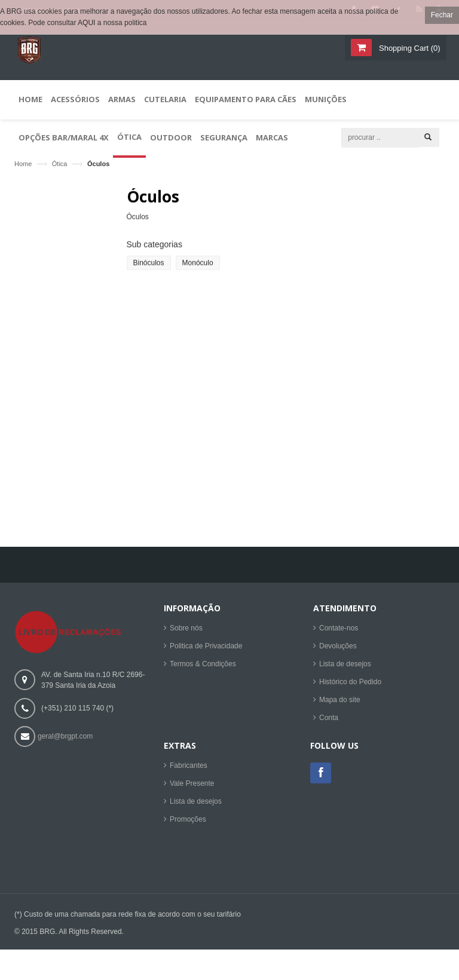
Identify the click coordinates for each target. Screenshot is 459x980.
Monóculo (198, 268)
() (408, 48)
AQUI (86, 23)
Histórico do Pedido (350, 684)
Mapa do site (340, 702)
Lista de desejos (345, 666)
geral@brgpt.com (65, 739)
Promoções (188, 822)
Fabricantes (189, 768)
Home (23, 164)
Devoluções (338, 648)
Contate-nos (339, 630)
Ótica (60, 164)
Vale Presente (192, 786)
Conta (329, 720)
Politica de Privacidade (206, 648)
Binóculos (149, 268)
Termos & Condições (203, 666)
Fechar (442, 15)
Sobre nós (186, 630)
